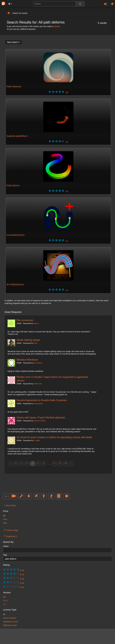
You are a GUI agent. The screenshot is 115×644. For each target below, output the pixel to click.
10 (66, 463)
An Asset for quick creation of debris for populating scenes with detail (54, 437)
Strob (36, 343)
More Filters (10, 505)
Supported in (10, 536)
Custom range (11, 530)
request (57, 26)
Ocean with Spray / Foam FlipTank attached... (42, 417)
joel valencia (38, 363)
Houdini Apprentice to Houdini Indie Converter (42, 400)
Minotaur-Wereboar (27, 360)
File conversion (25, 320)
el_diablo (37, 440)
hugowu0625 (38, 404)
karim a (36, 323)
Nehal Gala (38, 384)
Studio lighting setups (28, 340)
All (6, 496)
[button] (10, 4)
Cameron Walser (40, 421)
